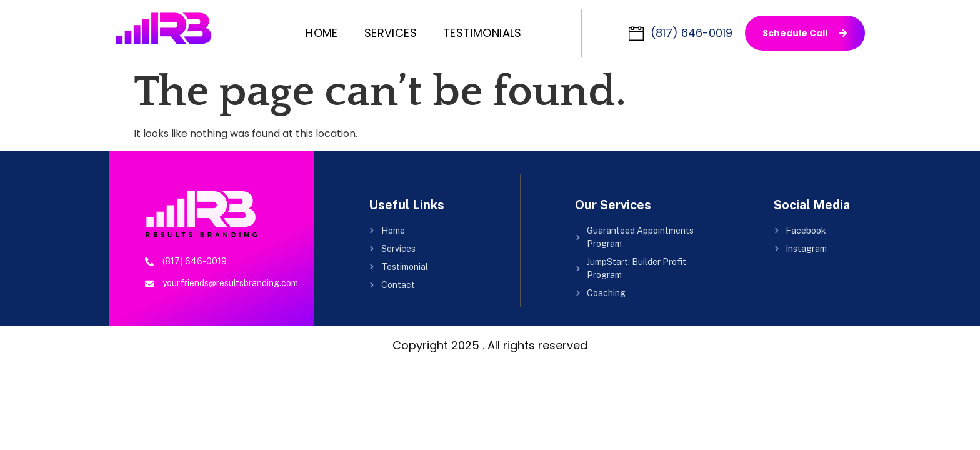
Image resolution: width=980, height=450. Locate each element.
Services (391, 33)
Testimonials (482, 33)
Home (322, 33)
